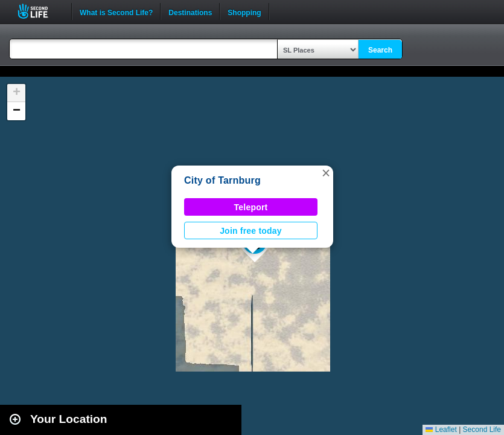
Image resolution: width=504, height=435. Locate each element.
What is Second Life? (116, 11)
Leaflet (441, 430)
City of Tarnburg (222, 180)
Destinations (190, 11)
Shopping (244, 11)
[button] (326, 173)
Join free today (251, 231)
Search (380, 50)
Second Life (40, 11)
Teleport (251, 207)
